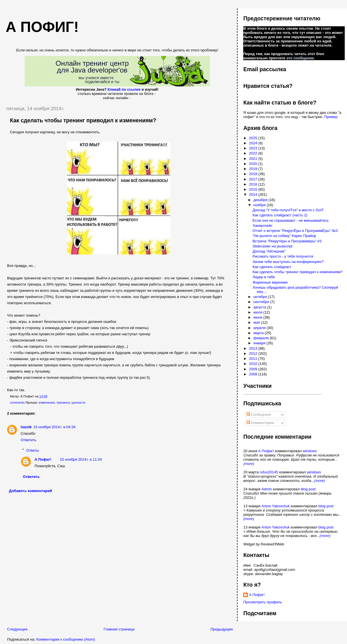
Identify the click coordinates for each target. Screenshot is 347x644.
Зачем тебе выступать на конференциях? (288, 262)
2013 (254, 348)
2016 (254, 184)
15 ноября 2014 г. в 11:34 (81, 459)
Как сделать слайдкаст (272, 267)
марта (259, 333)
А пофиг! (42, 27)
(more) (249, 464)
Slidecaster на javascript (272, 246)
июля (258, 312)
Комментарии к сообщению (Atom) (66, 639)
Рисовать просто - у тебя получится (283, 256)
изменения (47, 402)
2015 (254, 189)
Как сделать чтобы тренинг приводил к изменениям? (83, 120)
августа (260, 307)
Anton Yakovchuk (275, 506)
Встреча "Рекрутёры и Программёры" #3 (287, 241)
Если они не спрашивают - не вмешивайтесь (291, 220)
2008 (254, 374)
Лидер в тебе (264, 277)
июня (258, 317)
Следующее (17, 629)
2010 (254, 364)
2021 (254, 159)
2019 (254, 169)
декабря (261, 200)
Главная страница (119, 629)
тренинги (63, 402)
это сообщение (300, 58)
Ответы (33, 450)
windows (310, 451)
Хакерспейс (263, 226)
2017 (254, 179)
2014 (254, 194)
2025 (254, 138)
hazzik (26, 427)
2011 (254, 359)
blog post (308, 489)
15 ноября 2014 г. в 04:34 (54, 427)
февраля (262, 338)
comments (17, 402)
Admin (267, 489)
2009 (254, 369)
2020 (254, 164)
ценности (78, 402)
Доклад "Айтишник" (269, 251)
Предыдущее (222, 629)
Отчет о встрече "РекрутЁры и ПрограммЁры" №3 (295, 231)
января (260, 343)
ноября (260, 205)
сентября (262, 302)
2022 (254, 153)
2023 (254, 148)
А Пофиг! (43, 459)
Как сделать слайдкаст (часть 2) (280, 215)
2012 (254, 353)
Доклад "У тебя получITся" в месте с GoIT (288, 210)
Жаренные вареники (270, 282)
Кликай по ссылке (124, 89)
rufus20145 (269, 472)
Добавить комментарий (31, 491)
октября (261, 297)
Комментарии (260, 423)
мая (257, 322)
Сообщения (259, 415)
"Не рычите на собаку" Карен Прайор (284, 236)
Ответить (29, 440)
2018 (254, 174)
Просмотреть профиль (262, 602)
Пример (331, 117)
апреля (260, 328)
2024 (254, 143)
